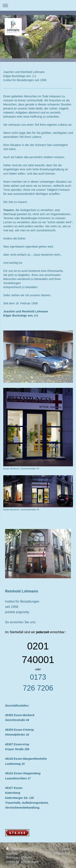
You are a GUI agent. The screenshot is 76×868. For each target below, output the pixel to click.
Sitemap (12, 853)
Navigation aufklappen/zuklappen (38, 5)
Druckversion (18, 849)
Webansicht (62, 853)
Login (66, 849)
